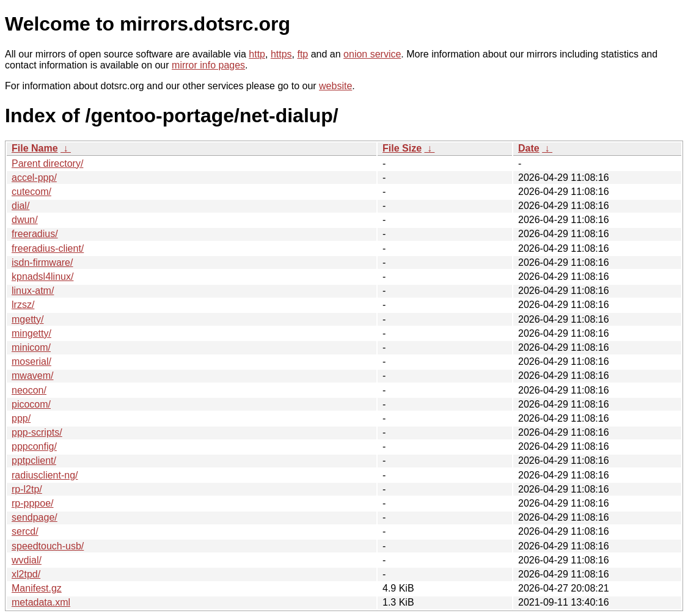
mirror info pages (208, 65)
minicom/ (31, 347)
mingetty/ (31, 333)
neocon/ (29, 390)
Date (529, 148)
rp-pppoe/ (33, 503)
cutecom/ (31, 192)
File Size (402, 148)
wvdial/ (27, 560)
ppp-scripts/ (37, 432)
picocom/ (31, 404)
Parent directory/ (47, 163)
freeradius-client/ (48, 248)
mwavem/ (32, 376)
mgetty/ (27, 319)
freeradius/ (35, 234)
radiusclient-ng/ (45, 475)
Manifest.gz (37, 588)
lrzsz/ (23, 305)
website (335, 86)
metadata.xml (41, 602)
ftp (302, 54)
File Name (35, 148)
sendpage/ (35, 517)
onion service (372, 54)
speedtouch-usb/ (48, 546)
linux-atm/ (33, 291)
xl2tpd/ (26, 574)
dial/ (20, 206)
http (257, 54)
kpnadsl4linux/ (42, 277)
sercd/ (25, 531)
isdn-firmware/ (42, 262)
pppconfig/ (34, 446)
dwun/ (25, 220)
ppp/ (21, 418)
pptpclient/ (34, 460)
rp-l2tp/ (27, 489)
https (281, 54)
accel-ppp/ (34, 178)
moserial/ (31, 361)
